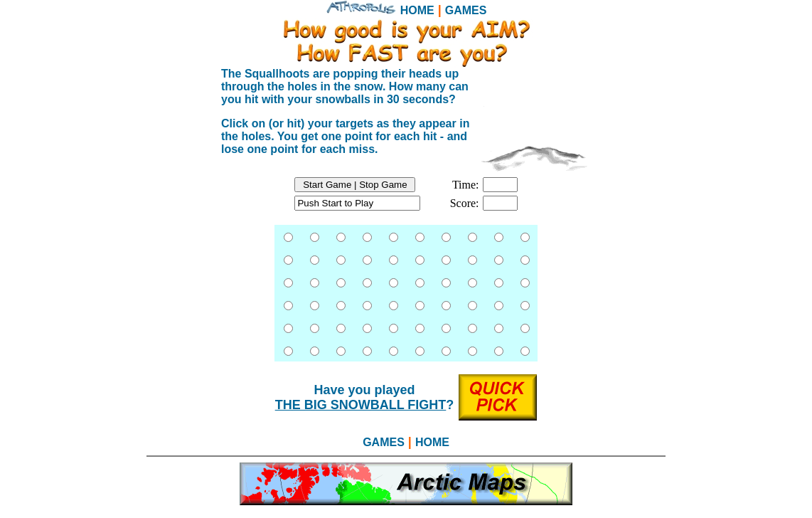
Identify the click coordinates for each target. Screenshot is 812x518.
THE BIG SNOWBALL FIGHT (361, 405)
